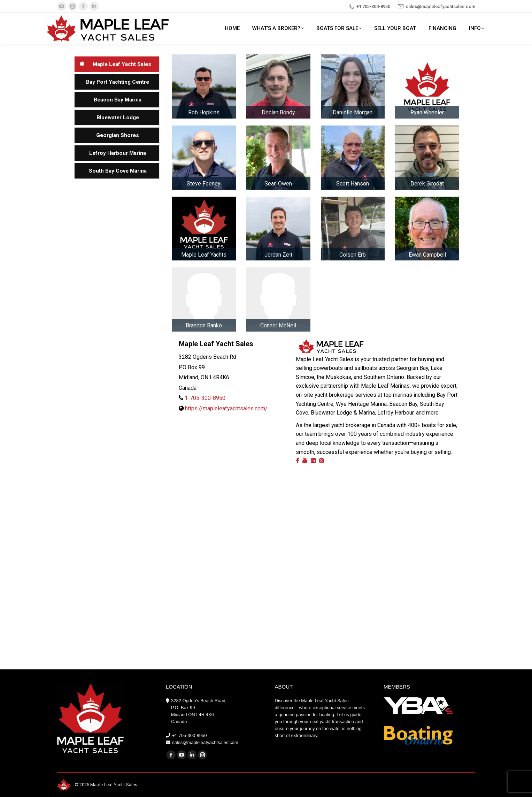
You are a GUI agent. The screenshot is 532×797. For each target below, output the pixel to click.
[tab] (117, 64)
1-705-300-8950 (205, 398)
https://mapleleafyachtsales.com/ (226, 408)
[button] (117, 64)
